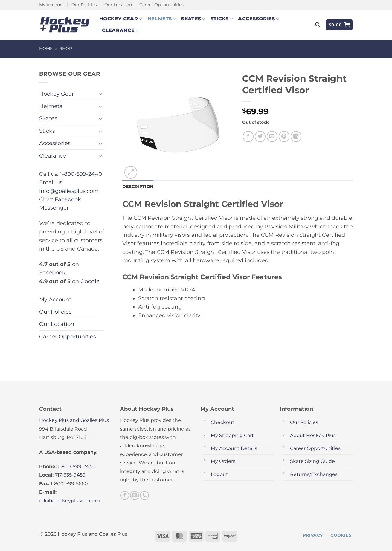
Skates (193, 19)
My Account (52, 5)
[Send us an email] (135, 495)
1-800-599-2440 (81, 174)
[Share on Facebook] (248, 136)
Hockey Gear (121, 19)
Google (90, 281)
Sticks (222, 19)
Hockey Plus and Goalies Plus (74, 420)
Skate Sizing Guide (312, 461)
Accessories (258, 19)
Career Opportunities (161, 5)
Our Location (118, 5)
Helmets (162, 19)
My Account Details (234, 448)
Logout (219, 474)
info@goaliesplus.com (69, 191)
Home (46, 48)
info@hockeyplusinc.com (70, 501)
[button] (318, 25)
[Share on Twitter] (260, 136)
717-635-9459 (70, 475)
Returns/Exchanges (314, 474)
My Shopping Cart (232, 435)
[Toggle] (100, 94)
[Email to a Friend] (272, 136)
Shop (66, 48)
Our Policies (84, 5)
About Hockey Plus (313, 435)
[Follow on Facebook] (125, 495)
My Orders (223, 461)
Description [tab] (138, 187)
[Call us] (144, 495)
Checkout (223, 422)
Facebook (52, 273)
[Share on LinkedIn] (296, 136)
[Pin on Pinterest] (284, 136)
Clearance (120, 30)
